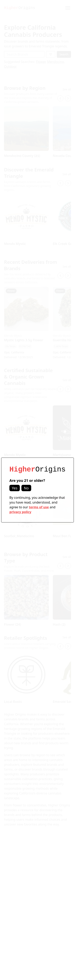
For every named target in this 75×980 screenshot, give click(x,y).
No (26, 488)
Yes (15, 488)
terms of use (39, 507)
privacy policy (20, 512)
